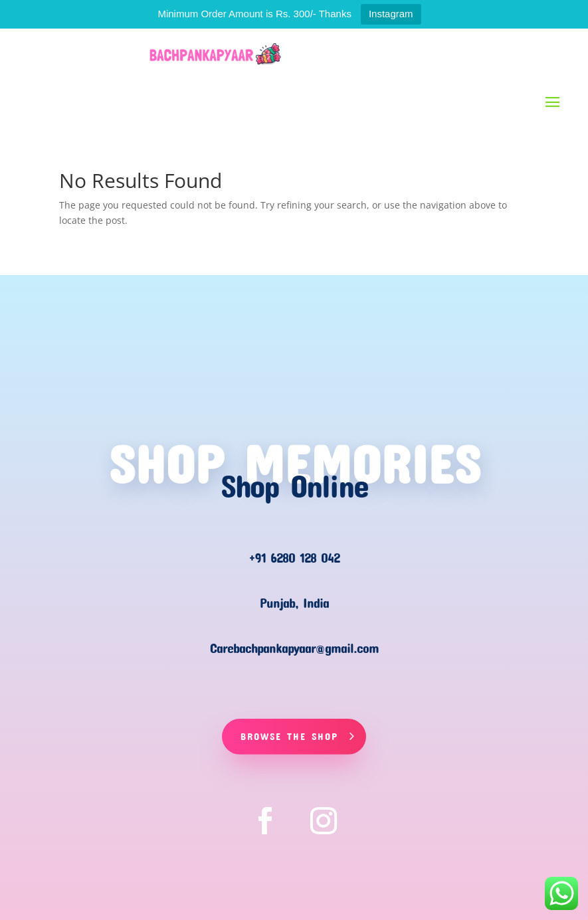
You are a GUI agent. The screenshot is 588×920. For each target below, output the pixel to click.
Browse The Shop (289, 736)
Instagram (391, 14)
